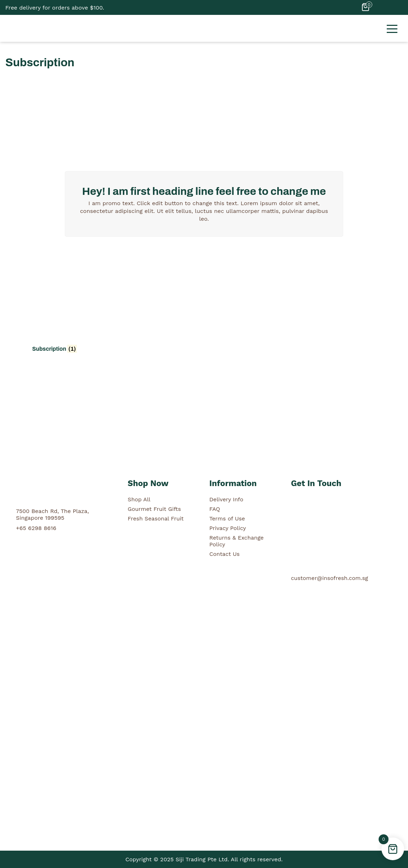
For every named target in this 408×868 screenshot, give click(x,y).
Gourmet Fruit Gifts (155, 509)
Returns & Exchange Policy (237, 541)
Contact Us (225, 554)
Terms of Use (227, 518)
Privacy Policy (228, 528)
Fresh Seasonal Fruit (156, 518)
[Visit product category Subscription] (55, 305)
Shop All (139, 499)
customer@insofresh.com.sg (330, 578)
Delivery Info (226, 499)
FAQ (215, 509)
